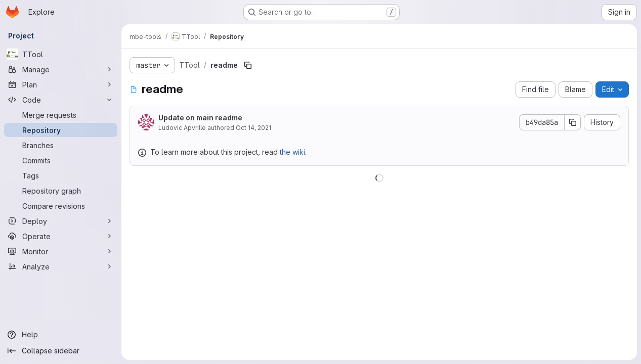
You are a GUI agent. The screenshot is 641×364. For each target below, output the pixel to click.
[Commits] (61, 160)
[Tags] (61, 175)
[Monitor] (61, 251)
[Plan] (61, 84)
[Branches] (61, 145)
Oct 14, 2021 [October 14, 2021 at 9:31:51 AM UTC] (253, 128)
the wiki (292, 152)
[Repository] (61, 130)
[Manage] (61, 69)
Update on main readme (200, 118)
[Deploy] (61, 221)
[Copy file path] (248, 65)
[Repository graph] (61, 191)
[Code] (61, 100)
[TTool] (61, 54)
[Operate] (61, 236)
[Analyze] (61, 266)
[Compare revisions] (61, 206)
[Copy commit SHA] (573, 122)
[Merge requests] (61, 115)
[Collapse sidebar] (61, 351)
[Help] (61, 335)
